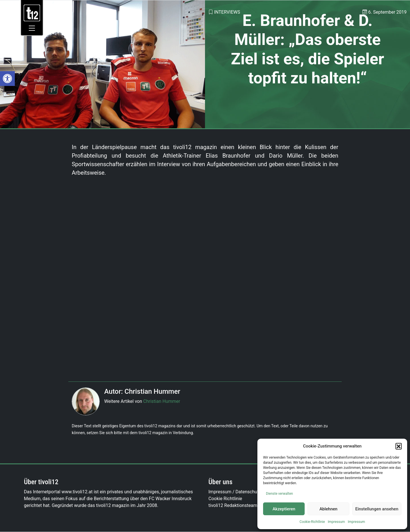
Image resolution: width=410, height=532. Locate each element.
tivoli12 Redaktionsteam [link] (233, 505)
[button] (399, 446)
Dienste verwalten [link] (279, 494)
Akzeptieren (284, 509)
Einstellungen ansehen (377, 509)
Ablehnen (328, 509)
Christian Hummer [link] (162, 401)
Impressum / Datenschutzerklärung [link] (244, 492)
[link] (7, 79)
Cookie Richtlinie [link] (225, 499)
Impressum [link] (336, 522)
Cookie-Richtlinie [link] (312, 522)
